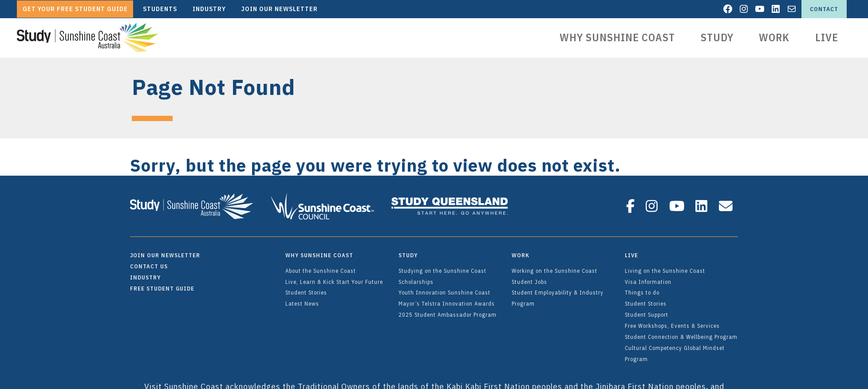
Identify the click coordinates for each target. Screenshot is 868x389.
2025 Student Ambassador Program (448, 310)
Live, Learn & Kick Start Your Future (334, 278)
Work (774, 37)
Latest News (302, 299)
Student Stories (306, 288)
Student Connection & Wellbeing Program (681, 333)
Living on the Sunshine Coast (665, 267)
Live (827, 37)
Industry (145, 273)
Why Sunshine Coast (617, 37)
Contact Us (149, 262)
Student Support (647, 310)
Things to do (642, 288)
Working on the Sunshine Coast (554, 267)
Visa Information (648, 278)
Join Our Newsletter (165, 251)
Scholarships (416, 278)
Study (717, 37)
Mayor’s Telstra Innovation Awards (447, 299)
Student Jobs (529, 278)
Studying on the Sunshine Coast (442, 267)
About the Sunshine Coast (321, 267)
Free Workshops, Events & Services (672, 322)
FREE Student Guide (162, 284)
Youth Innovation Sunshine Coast (444, 288)
